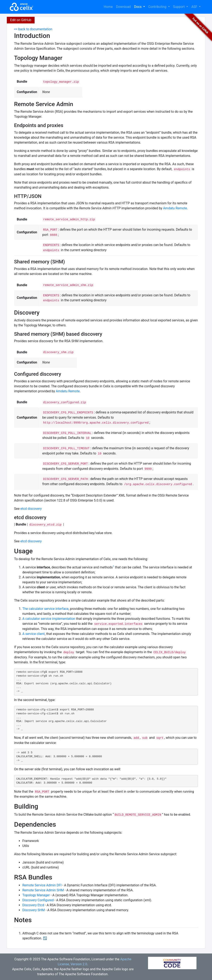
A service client (34, 634)
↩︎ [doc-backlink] (45, 938)
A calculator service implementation (49, 619)
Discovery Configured (38, 900)
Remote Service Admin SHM (43, 890)
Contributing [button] (158, 7)
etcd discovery (31, 509)
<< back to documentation (33, 29)
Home (108, 7)
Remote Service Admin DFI (42, 885)
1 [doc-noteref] (113, 566)
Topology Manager (36, 895)
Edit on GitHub (21, 20)
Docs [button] (138, 7)
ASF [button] (195, 7)
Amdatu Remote (175, 208)
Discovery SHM (34, 910)
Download (123, 7)
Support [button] (179, 7)
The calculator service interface (45, 609)
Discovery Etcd (33, 905)
